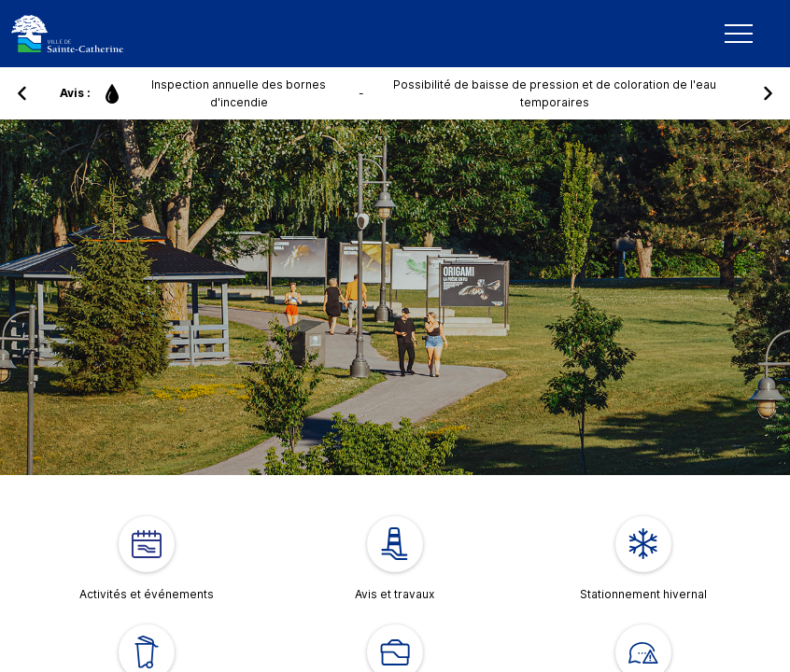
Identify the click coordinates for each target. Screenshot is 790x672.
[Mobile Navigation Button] (739, 34)
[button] (22, 93)
